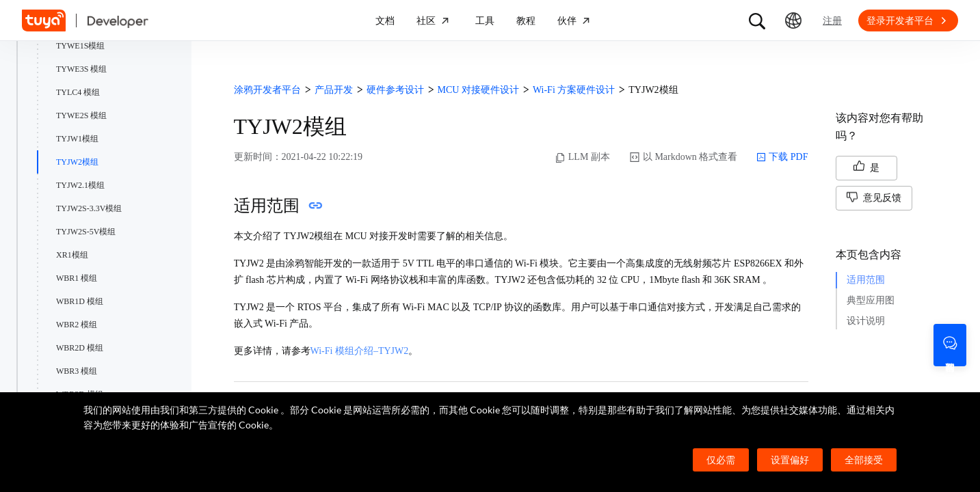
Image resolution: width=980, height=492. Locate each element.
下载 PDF (782, 157)
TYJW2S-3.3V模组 (89, 208)
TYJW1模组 (77, 139)
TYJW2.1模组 (80, 185)
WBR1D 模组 (80, 301)
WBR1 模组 (77, 278)
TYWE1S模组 (80, 46)
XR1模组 (72, 255)
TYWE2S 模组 (81, 115)
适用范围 (866, 280)
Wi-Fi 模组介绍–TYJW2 (360, 351)
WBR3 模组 (77, 371)
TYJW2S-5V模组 (86, 232)
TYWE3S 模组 (81, 69)
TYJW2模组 (77, 162)
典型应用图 (871, 300)
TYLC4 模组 (78, 92)
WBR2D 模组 (80, 348)
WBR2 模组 (77, 325)
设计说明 (866, 321)
